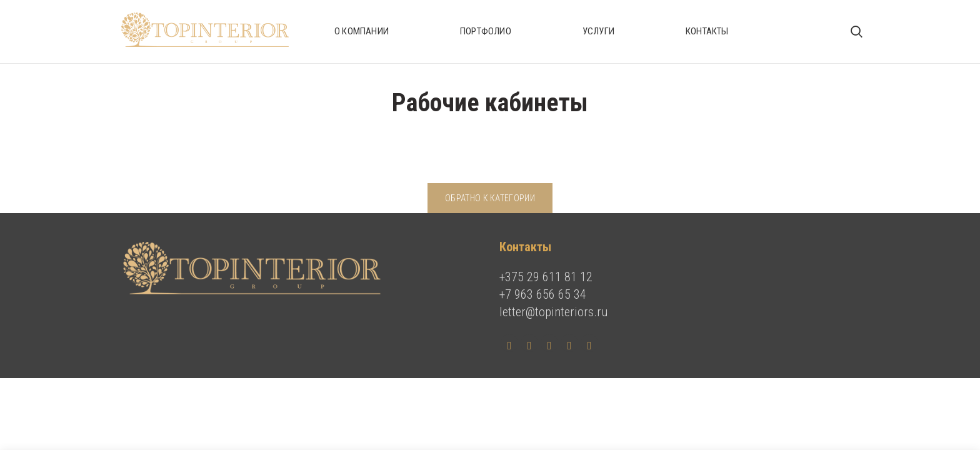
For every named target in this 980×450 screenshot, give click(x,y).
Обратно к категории (490, 198)
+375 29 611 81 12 (546, 277)
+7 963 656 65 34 (543, 294)
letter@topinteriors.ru (553, 312)
